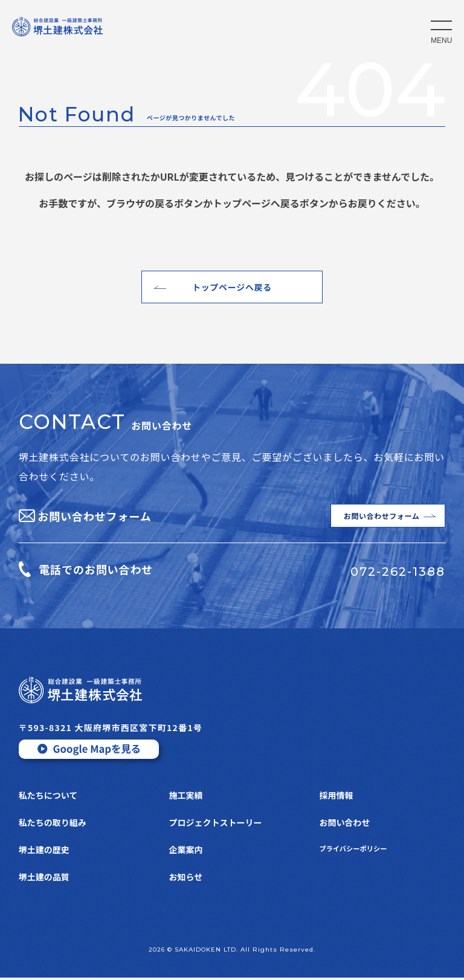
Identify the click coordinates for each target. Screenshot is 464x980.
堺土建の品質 (44, 879)
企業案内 (186, 852)
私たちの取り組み (53, 825)
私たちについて (48, 798)
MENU (441, 40)
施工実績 (186, 798)
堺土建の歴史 (44, 852)
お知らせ (186, 879)
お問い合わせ (344, 825)
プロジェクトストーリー (216, 825)
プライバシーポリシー (361, 852)
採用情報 (336, 798)
